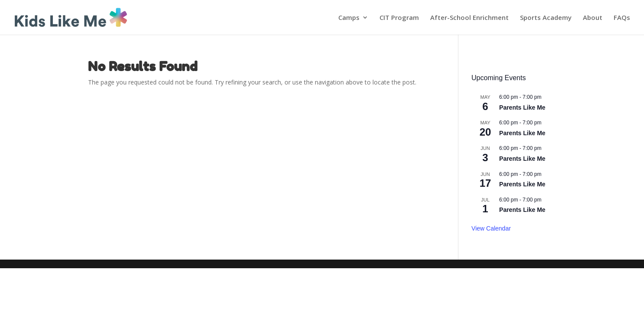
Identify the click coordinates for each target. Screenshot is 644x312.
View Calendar (491, 228)
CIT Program (399, 18)
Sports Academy (546, 18)
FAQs (622, 18)
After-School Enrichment (469, 18)
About (593, 18)
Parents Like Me (522, 107)
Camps (349, 18)
